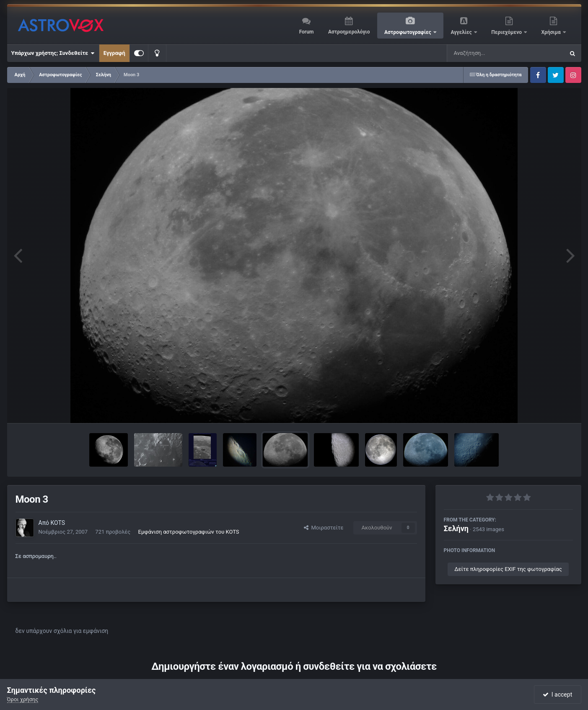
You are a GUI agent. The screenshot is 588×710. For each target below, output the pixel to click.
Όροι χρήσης (23, 699)
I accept (557, 695)
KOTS (58, 523)
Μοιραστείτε (324, 528)
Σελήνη (456, 528)
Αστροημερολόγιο (349, 32)
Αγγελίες (462, 32)
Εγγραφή (114, 53)
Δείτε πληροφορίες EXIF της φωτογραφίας (508, 569)
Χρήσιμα (552, 32)
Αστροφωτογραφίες (408, 32)
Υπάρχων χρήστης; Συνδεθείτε (53, 53)
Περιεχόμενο (507, 32)
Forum (307, 32)
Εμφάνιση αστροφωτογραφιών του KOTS (189, 532)
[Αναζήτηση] (489, 53)
